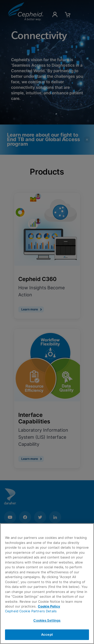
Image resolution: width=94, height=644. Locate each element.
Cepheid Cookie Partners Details (31, 611)
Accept (47, 634)
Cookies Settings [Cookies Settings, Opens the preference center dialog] (47, 620)
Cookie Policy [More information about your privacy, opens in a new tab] (49, 606)
